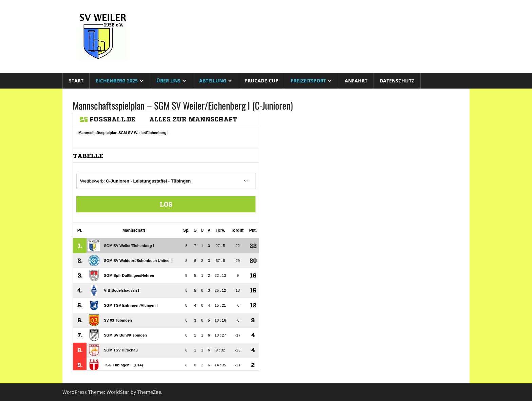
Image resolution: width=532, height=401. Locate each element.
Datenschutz (397, 81)
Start (76, 81)
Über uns (168, 81)
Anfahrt (356, 81)
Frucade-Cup (262, 81)
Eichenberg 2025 (117, 81)
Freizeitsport (308, 81)
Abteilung (213, 81)
